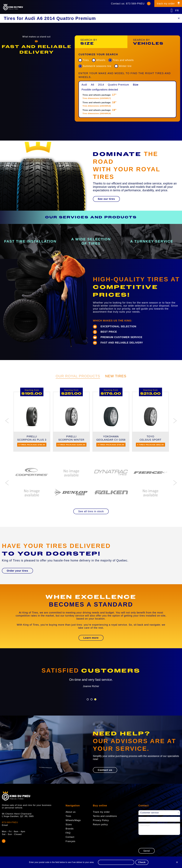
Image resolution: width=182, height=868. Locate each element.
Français (70, 841)
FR (177, 11)
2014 (101, 85)
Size (136, 85)
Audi (84, 85)
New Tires (116, 376)
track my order (166, 4)
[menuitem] (127, 102)
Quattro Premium (118, 85)
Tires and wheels (123, 60)
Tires (86, 60)
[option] (36, 50)
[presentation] (158, 841)
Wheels (101, 60)
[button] (106, 199)
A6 (93, 85)
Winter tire (125, 66)
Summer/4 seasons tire (97, 66)
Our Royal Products (78, 376)
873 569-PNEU (135, 4)
